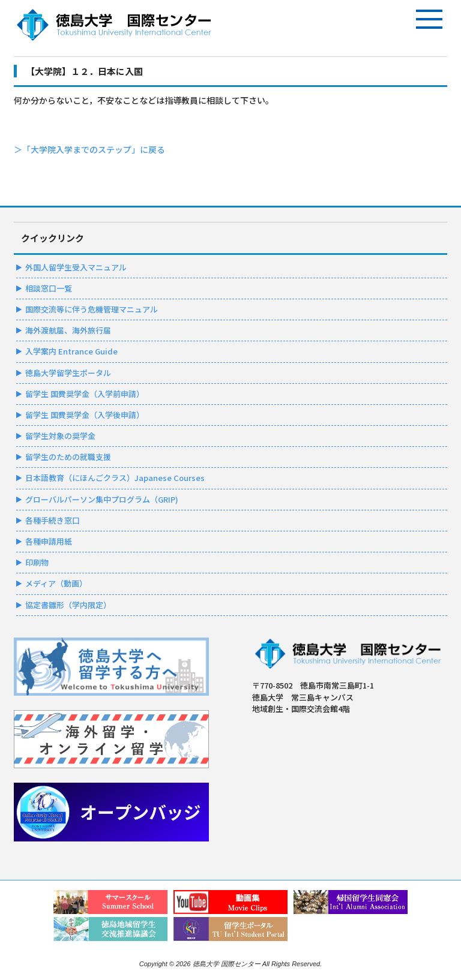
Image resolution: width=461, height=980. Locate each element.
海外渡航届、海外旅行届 (68, 330)
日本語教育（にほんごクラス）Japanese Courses (115, 478)
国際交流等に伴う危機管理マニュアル (92, 309)
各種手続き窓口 (53, 520)
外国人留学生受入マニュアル (76, 267)
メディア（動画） (56, 583)
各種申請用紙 (49, 541)
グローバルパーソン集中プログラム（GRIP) (102, 499)
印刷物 (37, 562)
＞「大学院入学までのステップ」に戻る (89, 149)
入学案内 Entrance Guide (71, 351)
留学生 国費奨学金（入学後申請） (85, 415)
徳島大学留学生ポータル (68, 373)
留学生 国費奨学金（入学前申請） (85, 394)
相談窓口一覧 (49, 288)
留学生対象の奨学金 (60, 436)
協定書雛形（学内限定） (68, 605)
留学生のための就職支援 (68, 457)
